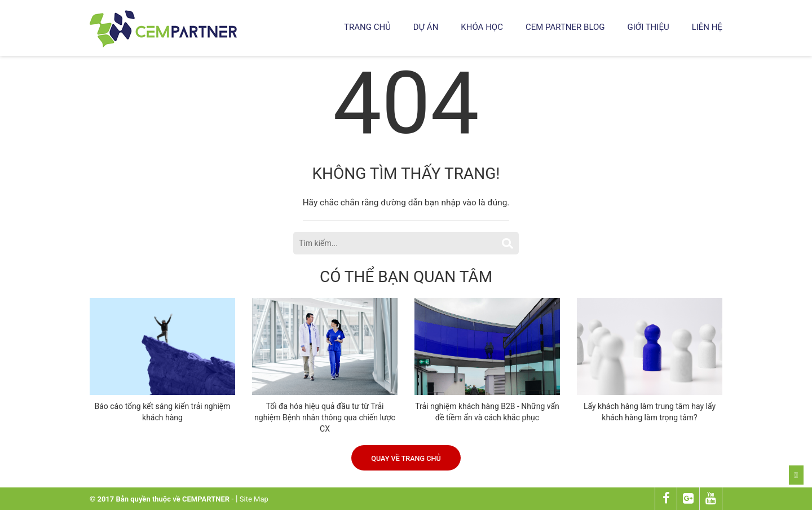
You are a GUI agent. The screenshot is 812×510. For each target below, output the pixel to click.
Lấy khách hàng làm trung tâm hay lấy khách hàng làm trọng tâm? (650, 412)
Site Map (254, 499)
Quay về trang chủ (406, 458)
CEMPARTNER (206, 499)
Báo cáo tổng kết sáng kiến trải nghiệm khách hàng (162, 412)
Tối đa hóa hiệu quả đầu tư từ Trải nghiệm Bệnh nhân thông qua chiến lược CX (325, 417)
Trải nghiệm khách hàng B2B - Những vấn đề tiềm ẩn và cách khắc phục (487, 412)
